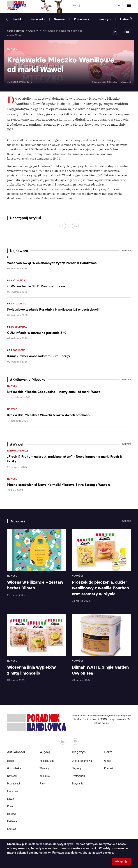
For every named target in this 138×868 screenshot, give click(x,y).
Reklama (12, 821)
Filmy (42, 784)
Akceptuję (121, 861)
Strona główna (16, 31)
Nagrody (77, 768)
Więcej (126, 251)
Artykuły (33, 31)
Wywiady (44, 768)
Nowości (60, 19)
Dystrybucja (78, 776)
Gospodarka (37, 19)
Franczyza (104, 19)
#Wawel (126, 82)
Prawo (11, 806)
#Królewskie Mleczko (104, 82)
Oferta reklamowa (82, 761)
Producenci (81, 19)
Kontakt (11, 829)
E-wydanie (78, 784)
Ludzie (124, 19)
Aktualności (19, 280)
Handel (16, 19)
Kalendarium (47, 761)
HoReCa (12, 814)
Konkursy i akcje (18, 451)
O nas (107, 761)
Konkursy (45, 776)
